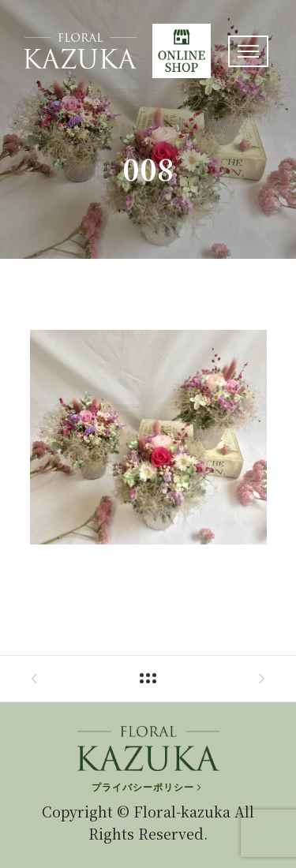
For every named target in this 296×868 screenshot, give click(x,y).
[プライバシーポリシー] (148, 788)
